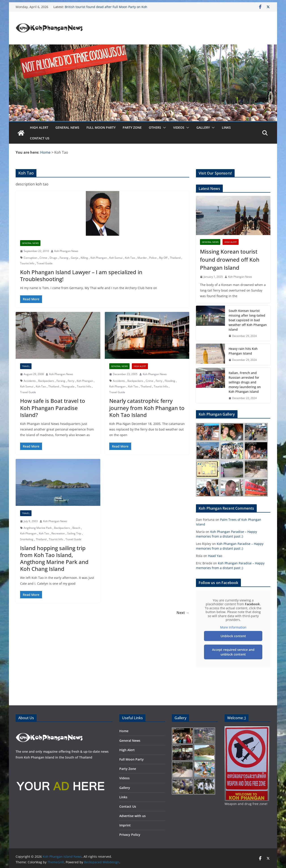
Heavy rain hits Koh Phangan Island (243, 351)
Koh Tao (130, 258)
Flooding (170, 381)
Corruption (30, 258)
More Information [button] (233, 627)
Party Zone (132, 127)
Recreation (58, 533)
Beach (76, 528)
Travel (26, 366)
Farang (64, 258)
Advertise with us (132, 816)
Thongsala (68, 386)
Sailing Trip (74, 533)
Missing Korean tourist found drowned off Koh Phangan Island (230, 260)
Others (155, 127)
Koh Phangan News (66, 251)
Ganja (75, 258)
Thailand (175, 258)
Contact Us (40, 138)
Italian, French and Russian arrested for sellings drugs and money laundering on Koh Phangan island (245, 382)
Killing (84, 258)
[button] (164, 128)
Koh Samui (116, 258)
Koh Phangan (99, 258)
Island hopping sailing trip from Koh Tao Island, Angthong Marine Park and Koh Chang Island (54, 558)
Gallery (203, 127)
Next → (183, 613)
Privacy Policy (130, 835)
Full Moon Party (101, 127)
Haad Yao (215, 556)
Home (124, 731)
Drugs (53, 258)
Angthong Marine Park (38, 528)
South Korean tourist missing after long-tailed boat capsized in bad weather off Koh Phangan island (248, 320)
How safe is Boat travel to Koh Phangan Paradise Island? (53, 408)
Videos (179, 127)
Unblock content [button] (233, 636)
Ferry (71, 381)
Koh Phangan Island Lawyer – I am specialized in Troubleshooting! (81, 275)
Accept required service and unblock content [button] (233, 652)
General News (67, 127)
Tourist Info (27, 263)
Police (153, 258)
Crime (43, 258)
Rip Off (163, 258)
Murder (142, 258)
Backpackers (46, 381)
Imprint (125, 825)
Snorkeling (27, 539)
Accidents (30, 381)
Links (226, 127)
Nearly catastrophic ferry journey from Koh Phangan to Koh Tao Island (147, 408)
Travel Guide (45, 263)
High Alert (39, 127)
